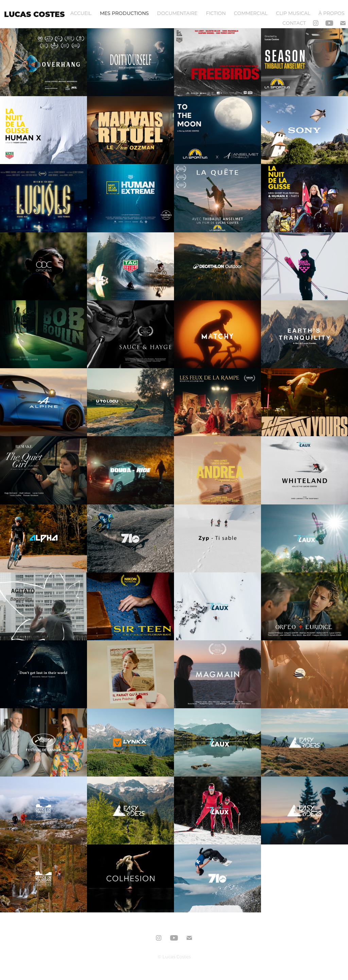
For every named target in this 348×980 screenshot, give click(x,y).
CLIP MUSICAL (293, 13)
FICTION (216, 13)
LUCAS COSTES (34, 14)
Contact (294, 23)
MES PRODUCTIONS (124, 13)
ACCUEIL (81, 13)
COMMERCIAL (251, 13)
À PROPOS (332, 13)
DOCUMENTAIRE (177, 13)
